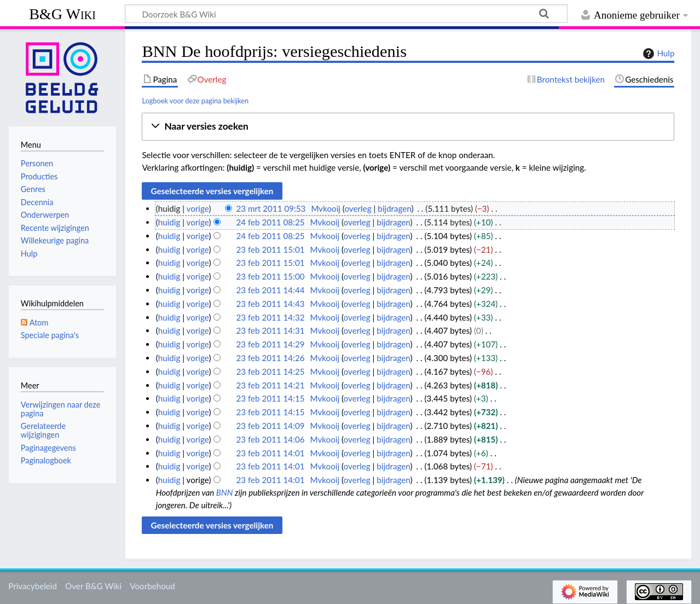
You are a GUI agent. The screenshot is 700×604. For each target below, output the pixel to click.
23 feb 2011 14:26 (270, 358)
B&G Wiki (62, 14)
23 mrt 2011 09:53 (271, 208)
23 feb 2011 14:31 (270, 330)
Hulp (657, 54)
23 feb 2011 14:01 (270, 453)
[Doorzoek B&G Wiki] (346, 14)
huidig (169, 222)
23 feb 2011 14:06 (270, 439)
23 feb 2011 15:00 (270, 276)
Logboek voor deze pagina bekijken (195, 101)
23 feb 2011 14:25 (270, 371)
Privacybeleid (33, 586)
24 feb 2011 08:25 (270, 222)
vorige (198, 208)
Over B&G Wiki (93, 586)
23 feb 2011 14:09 (270, 426)
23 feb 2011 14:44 (270, 290)
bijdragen (394, 208)
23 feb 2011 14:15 (270, 398)
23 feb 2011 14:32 (270, 317)
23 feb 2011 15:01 (270, 249)
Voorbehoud (152, 586)
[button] (408, 127)
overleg (358, 208)
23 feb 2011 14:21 (270, 385)
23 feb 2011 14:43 (270, 304)
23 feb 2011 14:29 (270, 344)
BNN (225, 492)
